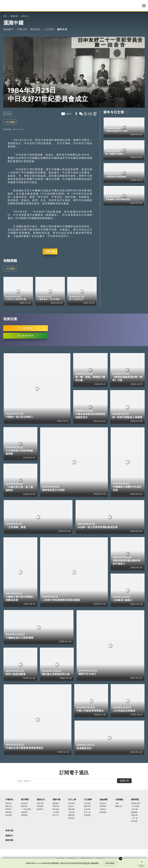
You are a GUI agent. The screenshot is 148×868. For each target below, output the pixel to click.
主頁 (5, 16)
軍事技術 (9, 812)
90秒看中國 (135, 803)
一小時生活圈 (26, 809)
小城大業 (134, 809)
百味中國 (40, 803)
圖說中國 (87, 806)
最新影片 (9, 836)
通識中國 (14, 16)
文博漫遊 (87, 815)
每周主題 (9, 830)
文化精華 (88, 799)
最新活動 (9, 840)
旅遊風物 (40, 806)
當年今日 (25, 16)
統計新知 (35, 29)
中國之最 (22, 29)
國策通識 (134, 812)
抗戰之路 (134, 815)
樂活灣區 (25, 799)
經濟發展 (103, 806)
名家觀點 (119, 799)
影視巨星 (71, 818)
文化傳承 (87, 803)
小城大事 (71, 812)
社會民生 (103, 809)
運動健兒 (71, 815)
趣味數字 (8, 29)
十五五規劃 (135, 806)
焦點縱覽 (104, 799)
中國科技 (9, 799)
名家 (117, 803)
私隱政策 (86, 863)
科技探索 (9, 815)
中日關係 (11, 122)
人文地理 (49, 29)
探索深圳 (24, 806)
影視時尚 (40, 809)
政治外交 (103, 803)
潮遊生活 (41, 799)
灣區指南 (24, 815)
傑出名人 (71, 806)
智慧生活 (9, 803)
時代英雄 (71, 803)
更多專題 (134, 821)
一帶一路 (134, 818)
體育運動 (103, 812)
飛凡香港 (24, 803)
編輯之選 (119, 806)
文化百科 (87, 809)
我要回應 (50, 251)
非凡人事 (72, 799)
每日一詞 (87, 812)
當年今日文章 (114, 112)
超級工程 (9, 806)
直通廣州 (24, 812)
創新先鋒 (71, 809)
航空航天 (9, 809)
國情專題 (135, 799)
